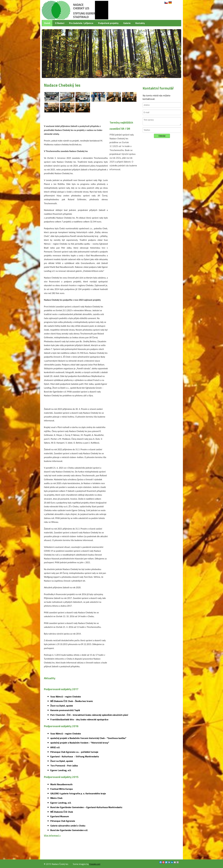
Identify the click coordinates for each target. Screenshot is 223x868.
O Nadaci (60, 23)
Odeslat (162, 136)
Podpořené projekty (108, 23)
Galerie (127, 23)
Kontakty (140, 23)
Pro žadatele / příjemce (81, 23)
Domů (47, 23)
